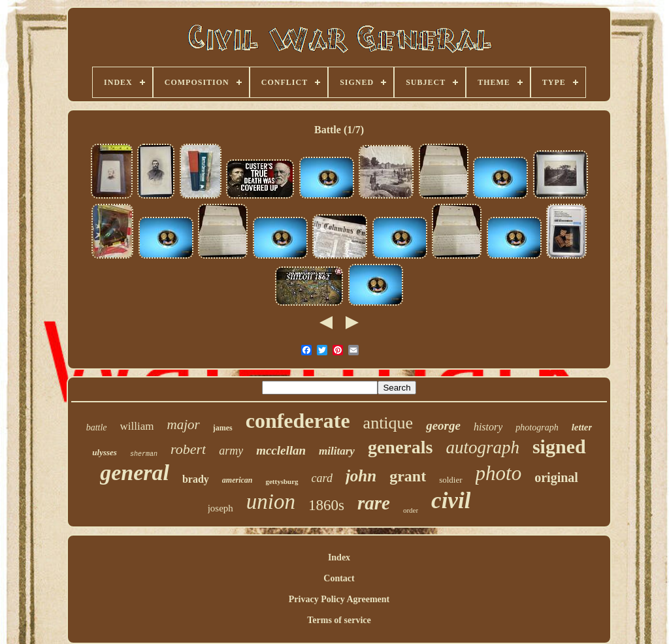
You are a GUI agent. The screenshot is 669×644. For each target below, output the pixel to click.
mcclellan (281, 450)
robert (188, 449)
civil (451, 501)
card (322, 478)
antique (388, 423)
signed (559, 446)
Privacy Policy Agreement (339, 599)
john (361, 476)
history (488, 427)
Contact (339, 578)
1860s (326, 505)
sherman (144, 454)
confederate (298, 421)
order (411, 510)
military (337, 451)
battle (97, 427)
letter (582, 427)
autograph (482, 447)
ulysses (105, 452)
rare (374, 503)
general (135, 473)
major (183, 425)
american (237, 480)
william (137, 426)
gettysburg (282, 481)
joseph (220, 508)
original (556, 477)
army (231, 451)
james (223, 428)
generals (400, 447)
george (443, 426)
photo (499, 473)
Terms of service (339, 620)
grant (408, 476)
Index (339, 557)
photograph (537, 427)
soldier (450, 480)
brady (196, 479)
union (271, 502)
